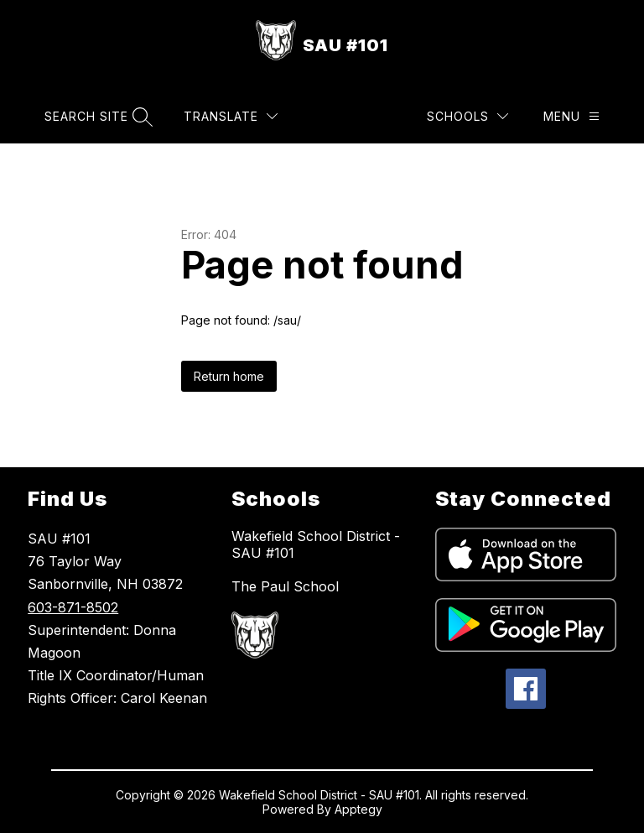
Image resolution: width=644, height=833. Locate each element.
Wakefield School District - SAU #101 (316, 544)
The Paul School (285, 586)
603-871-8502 (73, 607)
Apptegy (358, 809)
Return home (229, 376)
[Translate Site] (231, 116)
